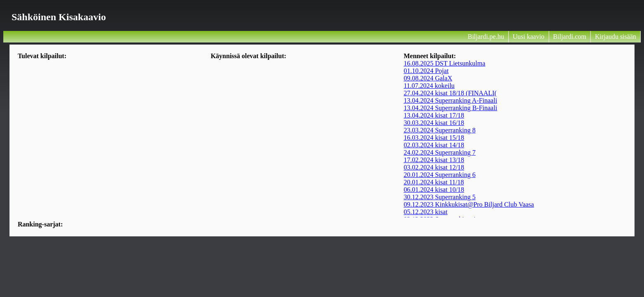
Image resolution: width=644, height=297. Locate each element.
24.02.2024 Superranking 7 (439, 152)
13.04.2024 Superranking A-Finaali (450, 100)
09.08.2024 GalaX (428, 78)
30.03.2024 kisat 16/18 (434, 123)
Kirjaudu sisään (616, 37)
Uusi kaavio (529, 37)
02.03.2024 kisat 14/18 (434, 145)
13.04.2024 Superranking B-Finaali (450, 108)
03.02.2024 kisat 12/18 (434, 167)
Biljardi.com (570, 37)
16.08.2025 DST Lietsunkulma (444, 63)
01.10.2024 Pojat (426, 71)
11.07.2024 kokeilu (429, 86)
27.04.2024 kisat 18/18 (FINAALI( (450, 93)
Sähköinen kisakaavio (59, 17)
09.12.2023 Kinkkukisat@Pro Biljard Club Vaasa (469, 204)
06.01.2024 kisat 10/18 (434, 190)
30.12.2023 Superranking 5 (439, 197)
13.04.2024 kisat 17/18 (434, 115)
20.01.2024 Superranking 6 (439, 175)
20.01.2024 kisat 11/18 (434, 182)
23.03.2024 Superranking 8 (439, 130)
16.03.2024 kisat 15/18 (434, 138)
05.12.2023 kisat (425, 212)
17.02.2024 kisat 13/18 (434, 160)
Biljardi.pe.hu (486, 37)
